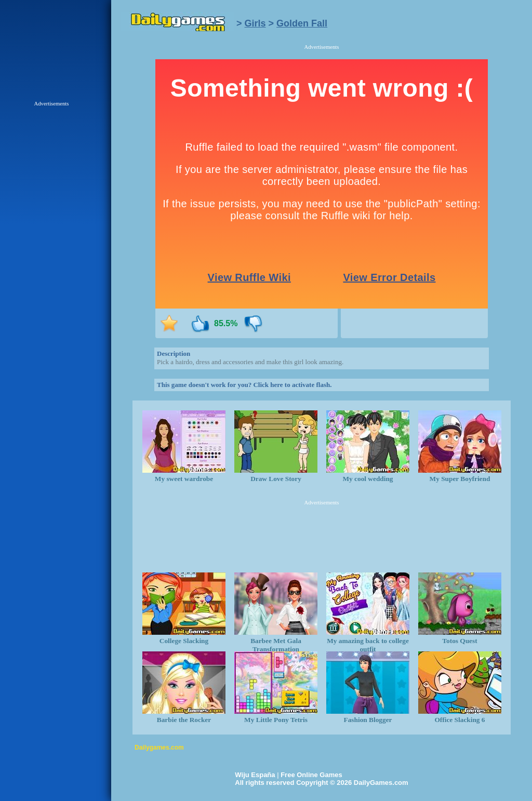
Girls (255, 23)
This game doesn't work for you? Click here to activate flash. (244, 385)
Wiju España (255, 775)
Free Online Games (311, 775)
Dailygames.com (159, 747)
